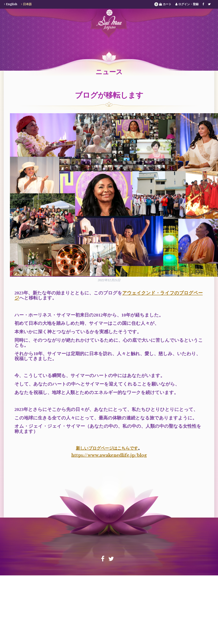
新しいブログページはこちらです (107, 448)
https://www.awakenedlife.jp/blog (109, 455)
